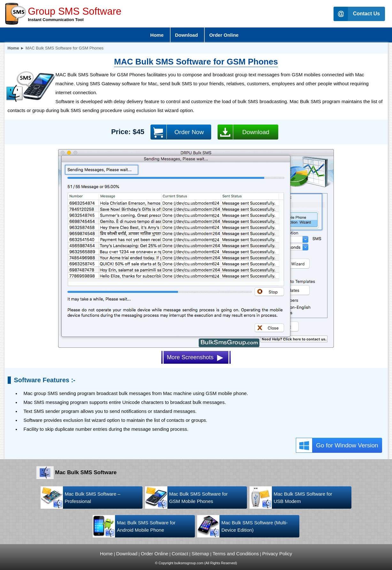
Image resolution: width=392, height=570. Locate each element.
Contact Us (366, 14)
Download (243, 132)
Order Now (177, 132)
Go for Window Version (337, 445)
